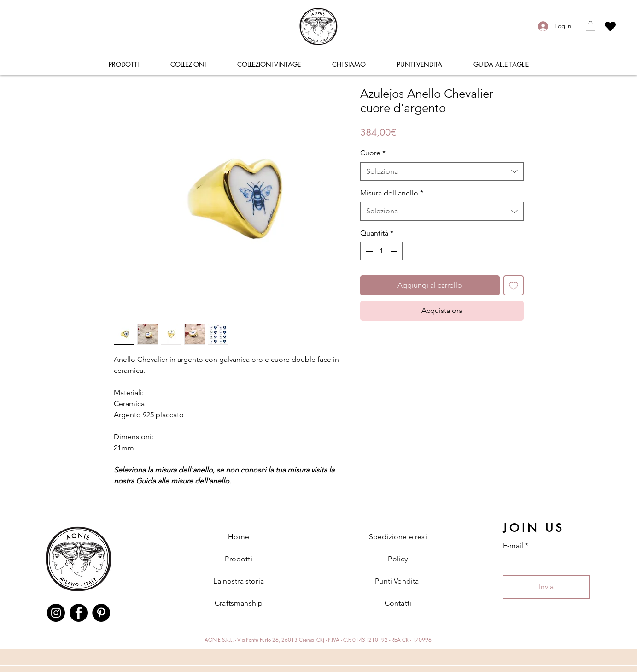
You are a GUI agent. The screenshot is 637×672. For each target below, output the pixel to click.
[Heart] (610, 26)
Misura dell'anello (392, 193)
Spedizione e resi (398, 537)
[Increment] (395, 251)
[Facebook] (79, 613)
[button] (590, 26)
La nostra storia (239, 581)
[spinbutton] (381, 251)
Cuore (373, 153)
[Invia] (546, 587)
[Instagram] (56, 613)
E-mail (513, 546)
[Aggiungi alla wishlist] (514, 285)
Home (239, 537)
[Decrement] (368, 251)
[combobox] (442, 171)
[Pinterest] (101, 613)
